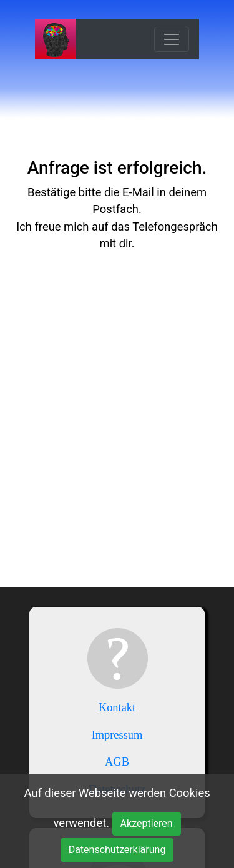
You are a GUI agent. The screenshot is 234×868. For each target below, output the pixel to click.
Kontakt (117, 707)
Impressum (117, 735)
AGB (117, 762)
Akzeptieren (147, 823)
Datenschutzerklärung (117, 850)
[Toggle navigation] (172, 39)
